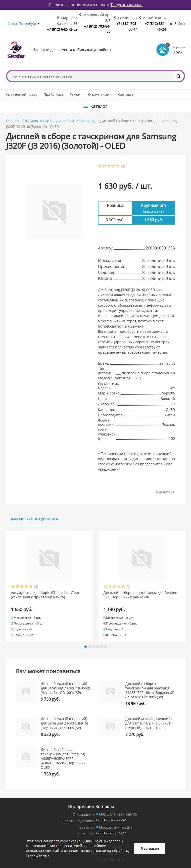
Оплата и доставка (78, 821)
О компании (83, 814)
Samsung (87, 121)
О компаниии (100, 94)
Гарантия (86, 827)
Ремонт (76, 94)
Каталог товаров (39, 121)
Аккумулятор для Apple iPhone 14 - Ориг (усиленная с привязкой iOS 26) (45, 595)
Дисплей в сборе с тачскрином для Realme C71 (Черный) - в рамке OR (140, 595)
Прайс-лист (53, 94)
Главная (13, 121)
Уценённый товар (22, 94)
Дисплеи (66, 121)
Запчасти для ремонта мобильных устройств (72, 50)
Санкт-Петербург (22, 24)
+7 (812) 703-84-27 (111, 833)
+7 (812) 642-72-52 (62, 29)
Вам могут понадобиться (34, 519)
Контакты (126, 94)
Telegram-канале (126, 5)
